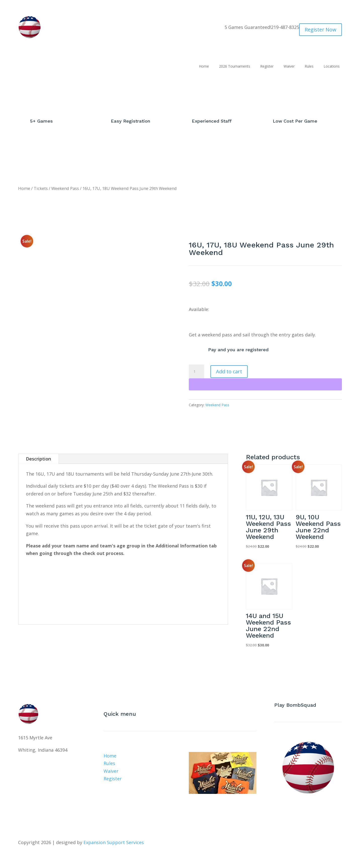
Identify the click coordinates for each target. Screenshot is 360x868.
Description (38, 459)
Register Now (321, 30)
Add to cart (229, 371)
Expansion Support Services (113, 842)
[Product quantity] (196, 372)
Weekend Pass (65, 188)
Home (204, 67)
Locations (332, 67)
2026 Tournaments (235, 67)
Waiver (289, 67)
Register (267, 67)
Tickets (41, 188)
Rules (309, 67)
